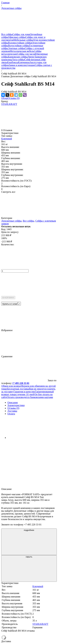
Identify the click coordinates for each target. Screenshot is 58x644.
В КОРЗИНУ (8, 298)
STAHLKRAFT (9, 104)
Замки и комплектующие (22, 65)
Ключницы (24, 62)
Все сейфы (7, 34)
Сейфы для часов (26, 54)
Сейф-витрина (32, 60)
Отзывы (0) (14, 98)
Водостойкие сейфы (19, 46)
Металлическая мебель (22, 51)
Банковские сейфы (18, 57)
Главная (5, 3)
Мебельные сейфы (23, 40)
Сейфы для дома (21, 34)
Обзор (4, 98)
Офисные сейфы (17, 37)
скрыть (29, 568)
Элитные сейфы (16, 48)
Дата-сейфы (18, 60)
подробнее (29, 542)
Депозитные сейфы (11, 8)
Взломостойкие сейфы (20, 43)
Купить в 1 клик (11, 304)
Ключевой (7, 139)
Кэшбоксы (13, 62)
